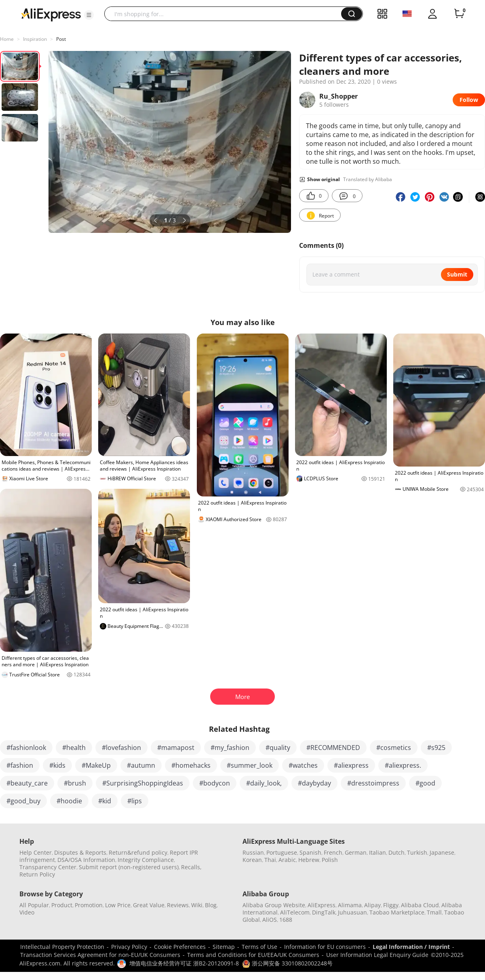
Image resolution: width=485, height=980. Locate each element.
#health (74, 748)
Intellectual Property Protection (62, 947)
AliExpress (322, 905)
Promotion (89, 905)
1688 (286, 920)
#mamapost (176, 748)
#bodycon (215, 783)
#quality (278, 748)
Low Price (118, 905)
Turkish (417, 852)
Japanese (442, 852)
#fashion (20, 765)
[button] (89, 15)
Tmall (434, 912)
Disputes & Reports (80, 852)
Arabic (287, 860)
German (356, 852)
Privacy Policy (129, 947)
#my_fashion (230, 748)
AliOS (270, 920)
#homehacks (191, 765)
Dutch (396, 852)
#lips (135, 801)
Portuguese (282, 852)
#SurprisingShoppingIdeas (143, 783)
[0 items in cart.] (459, 14)
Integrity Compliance (146, 860)
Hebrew (309, 860)
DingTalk (324, 912)
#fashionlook (26, 748)
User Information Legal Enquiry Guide (377, 955)
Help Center (36, 852)
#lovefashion (121, 748)
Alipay (372, 905)
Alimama (350, 905)
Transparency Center (48, 867)
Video (27, 912)
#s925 (436, 748)
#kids (57, 765)
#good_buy (23, 801)
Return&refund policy (138, 852)
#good (425, 783)
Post (61, 39)
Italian (377, 852)
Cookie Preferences (180, 947)
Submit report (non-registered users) (129, 867)
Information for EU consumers (325, 947)
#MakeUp (96, 765)
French (333, 852)
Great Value (149, 905)
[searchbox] (226, 14)
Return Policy (37, 874)
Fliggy (391, 905)
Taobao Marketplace (397, 912)
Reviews (178, 905)
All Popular (34, 905)
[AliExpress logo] (51, 14)
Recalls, (191, 867)
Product (62, 905)
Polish (330, 860)
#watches (303, 765)
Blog (211, 905)
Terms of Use (259, 947)
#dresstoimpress (373, 783)
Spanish (310, 852)
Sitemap (224, 947)
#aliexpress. (403, 765)
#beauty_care (27, 783)
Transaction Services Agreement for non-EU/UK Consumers (100, 955)
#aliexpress (351, 765)
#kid (105, 801)
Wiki (197, 905)
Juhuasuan (352, 912)
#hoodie (69, 801)
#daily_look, (264, 783)
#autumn (141, 765)
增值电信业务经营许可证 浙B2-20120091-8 (184, 963)
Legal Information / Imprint (411, 947)
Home (7, 39)
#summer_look (250, 765)
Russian (253, 852)
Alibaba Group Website (274, 905)
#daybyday (314, 783)
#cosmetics (394, 748)
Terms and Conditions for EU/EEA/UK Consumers (253, 955)
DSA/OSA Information (86, 860)
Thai (270, 860)
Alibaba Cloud (420, 905)
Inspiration (35, 39)
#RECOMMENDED (333, 748)
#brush (75, 783)
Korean (252, 860)
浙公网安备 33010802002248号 (287, 963)
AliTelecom (295, 912)
